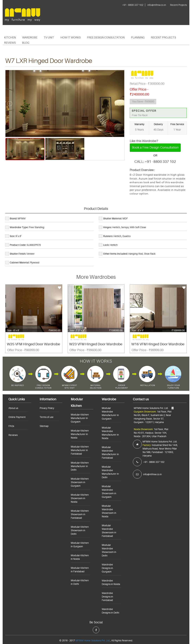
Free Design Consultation (106, 38)
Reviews (10, 43)
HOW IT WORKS (70, 38)
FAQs (11, 426)
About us (13, 408)
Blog (26, 43)
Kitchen (10, 38)
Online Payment (17, 417)
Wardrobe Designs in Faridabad (107, 597)
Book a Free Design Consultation (155, 147)
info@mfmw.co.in (157, 5)
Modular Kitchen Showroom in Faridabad (80, 514)
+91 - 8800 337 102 (133, 5)
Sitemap (44, 426)
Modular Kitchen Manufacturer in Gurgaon (80, 418)
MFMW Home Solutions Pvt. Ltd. (93, 640)
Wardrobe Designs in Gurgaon (107, 568)
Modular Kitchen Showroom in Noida (80, 498)
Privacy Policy (47, 408)
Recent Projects (178, 5)
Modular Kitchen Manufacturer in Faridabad (80, 450)
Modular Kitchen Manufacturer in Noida (80, 434)
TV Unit (49, 38)
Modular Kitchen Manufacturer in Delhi (80, 466)
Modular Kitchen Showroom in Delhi (80, 530)
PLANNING (138, 38)
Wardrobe (30, 38)
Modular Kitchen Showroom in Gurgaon (80, 482)
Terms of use (47, 417)
